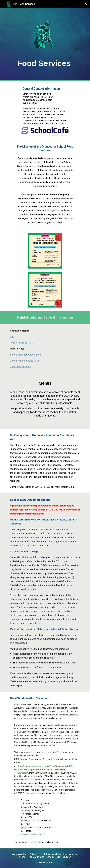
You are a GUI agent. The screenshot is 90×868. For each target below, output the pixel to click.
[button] (3, 4)
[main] (45, 63)
